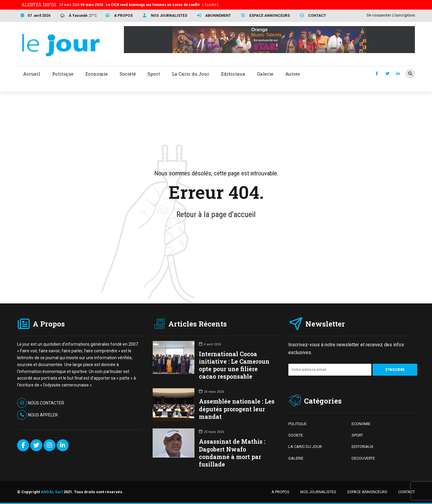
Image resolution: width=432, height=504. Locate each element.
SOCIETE (296, 435)
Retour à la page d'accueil (216, 214)
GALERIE (296, 458)
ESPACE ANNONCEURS (367, 492)
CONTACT (406, 492)
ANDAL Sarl (52, 492)
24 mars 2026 (139, 5)
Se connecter (379, 15)
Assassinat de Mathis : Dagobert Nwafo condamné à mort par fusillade (232, 453)
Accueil (32, 74)
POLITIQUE (297, 424)
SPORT (357, 435)
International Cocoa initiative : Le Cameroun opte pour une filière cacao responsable (234, 365)
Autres (293, 74)
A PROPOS (280, 492)
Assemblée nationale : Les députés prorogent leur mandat (237, 409)
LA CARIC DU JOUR (305, 447)
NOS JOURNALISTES (318, 492)
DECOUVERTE (363, 458)
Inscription (405, 15)
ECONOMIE (361, 424)
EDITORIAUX (362, 447)
